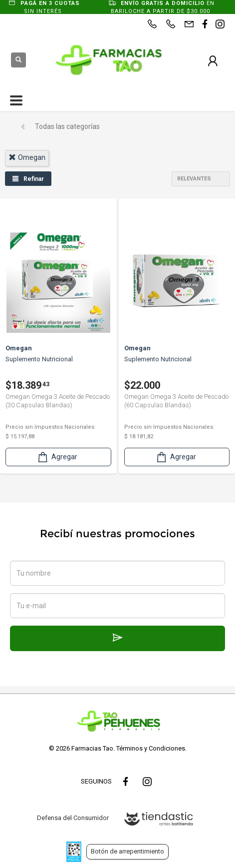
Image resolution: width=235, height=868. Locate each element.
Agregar (57, 457)
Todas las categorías (67, 126)
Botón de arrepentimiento (127, 851)
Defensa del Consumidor (73, 818)
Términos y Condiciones (151, 748)
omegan (27, 157)
